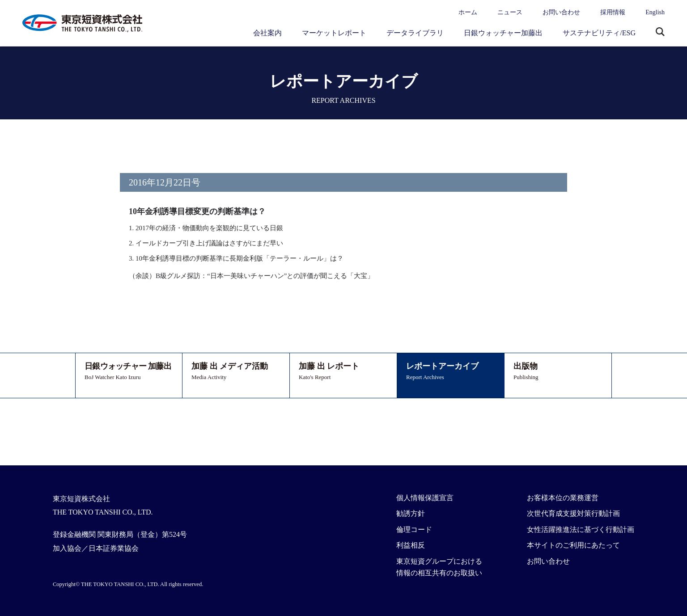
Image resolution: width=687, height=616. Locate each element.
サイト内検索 (660, 33)
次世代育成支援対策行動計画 (573, 513)
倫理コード (414, 530)
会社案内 (267, 33)
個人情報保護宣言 (425, 498)
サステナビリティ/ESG (599, 33)
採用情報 (613, 12)
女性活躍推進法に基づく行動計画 (581, 530)
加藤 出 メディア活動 (236, 372)
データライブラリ (415, 33)
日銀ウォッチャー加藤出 (503, 33)
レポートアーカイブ (451, 372)
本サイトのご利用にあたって (573, 545)
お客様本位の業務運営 (563, 498)
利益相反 (411, 545)
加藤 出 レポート (343, 372)
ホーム (468, 12)
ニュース (510, 12)
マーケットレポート (334, 33)
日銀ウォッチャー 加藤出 (129, 372)
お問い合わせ (561, 12)
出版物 (558, 372)
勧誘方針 (411, 513)
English (655, 12)
